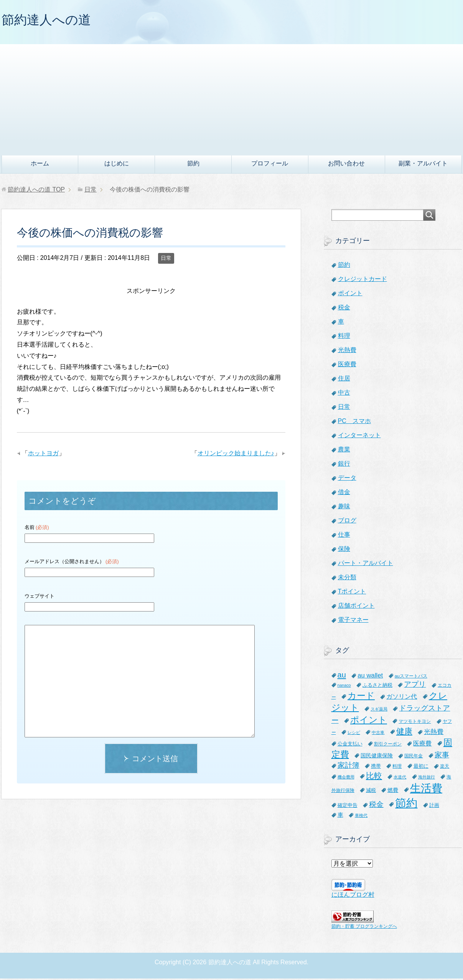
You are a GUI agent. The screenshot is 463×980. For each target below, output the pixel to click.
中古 (344, 394)
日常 (166, 259)
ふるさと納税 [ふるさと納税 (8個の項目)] (377, 687)
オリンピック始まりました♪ (236, 455)
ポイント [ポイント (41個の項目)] (369, 721)
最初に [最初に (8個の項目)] (421, 768)
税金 (344, 309)
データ (347, 479)
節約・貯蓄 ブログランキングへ (364, 928)
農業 (344, 451)
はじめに (117, 165)
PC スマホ (354, 422)
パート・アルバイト (366, 564)
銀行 (344, 465)
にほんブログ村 (353, 896)
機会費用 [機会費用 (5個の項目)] (346, 778)
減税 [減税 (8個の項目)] (371, 792)
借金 (344, 493)
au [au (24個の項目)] (342, 676)
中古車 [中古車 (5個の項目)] (378, 734)
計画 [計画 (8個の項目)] (434, 807)
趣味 (344, 508)
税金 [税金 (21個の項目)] (376, 806)
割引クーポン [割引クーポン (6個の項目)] (388, 745)
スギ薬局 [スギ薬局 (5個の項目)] (379, 711)
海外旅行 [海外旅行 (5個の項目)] (427, 778)
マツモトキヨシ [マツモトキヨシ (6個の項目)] (415, 723)
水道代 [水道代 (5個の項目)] (400, 778)
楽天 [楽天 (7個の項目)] (445, 768)
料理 (344, 337)
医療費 (347, 366)
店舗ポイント (356, 607)
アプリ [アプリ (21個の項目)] (415, 686)
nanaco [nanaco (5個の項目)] (344, 687)
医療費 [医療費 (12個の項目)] (422, 745)
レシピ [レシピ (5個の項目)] (354, 734)
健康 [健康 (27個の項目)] (404, 733)
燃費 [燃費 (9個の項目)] (393, 792)
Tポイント (352, 593)
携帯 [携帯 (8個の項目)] (376, 768)
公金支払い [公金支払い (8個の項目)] (350, 745)
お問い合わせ (346, 165)
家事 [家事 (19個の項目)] (442, 756)
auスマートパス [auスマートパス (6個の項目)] (411, 677)
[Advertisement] (232, 99)
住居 (344, 380)
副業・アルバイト (423, 165)
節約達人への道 (50, 21)
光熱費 (347, 351)
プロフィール (270, 165)
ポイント (350, 295)
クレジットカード (362, 280)
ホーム (40, 165)
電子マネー (353, 621)
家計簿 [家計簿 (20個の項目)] (348, 767)
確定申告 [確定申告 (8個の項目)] (348, 807)
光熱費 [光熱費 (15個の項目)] (434, 733)
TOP (36, 191)
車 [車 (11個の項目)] (340, 816)
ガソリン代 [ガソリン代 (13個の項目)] (402, 698)
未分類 (347, 579)
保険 (344, 550)
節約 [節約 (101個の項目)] (406, 804)
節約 (193, 165)
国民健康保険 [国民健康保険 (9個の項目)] (377, 757)
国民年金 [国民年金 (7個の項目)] (414, 757)
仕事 (344, 536)
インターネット (359, 437)
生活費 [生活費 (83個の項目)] (426, 790)
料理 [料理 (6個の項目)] (397, 768)
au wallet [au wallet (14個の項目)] (370, 677)
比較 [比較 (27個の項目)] (374, 777)
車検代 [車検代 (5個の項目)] (361, 817)
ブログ (347, 522)
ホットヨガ (43, 455)
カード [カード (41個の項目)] (361, 697)
